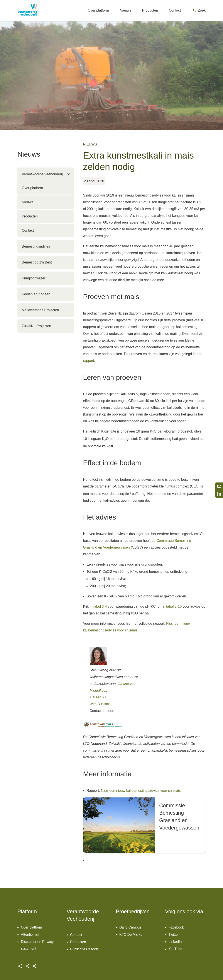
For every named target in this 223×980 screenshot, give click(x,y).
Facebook (176, 927)
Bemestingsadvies (36, 246)
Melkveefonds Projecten (40, 310)
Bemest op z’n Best (37, 262)
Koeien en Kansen (36, 294)
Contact (28, 230)
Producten (30, 216)
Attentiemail (30, 935)
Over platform (32, 188)
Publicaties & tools (84, 949)
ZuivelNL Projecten (36, 326)
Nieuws (27, 202)
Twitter (174, 935)
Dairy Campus (130, 927)
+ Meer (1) (98, 697)
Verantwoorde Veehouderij (42, 174)
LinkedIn (175, 942)
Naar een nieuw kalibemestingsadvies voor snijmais (141, 791)
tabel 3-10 (174, 606)
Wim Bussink (100, 704)
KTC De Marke (131, 935)
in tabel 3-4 (98, 606)
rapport (89, 361)
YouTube (175, 949)
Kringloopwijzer (34, 278)
